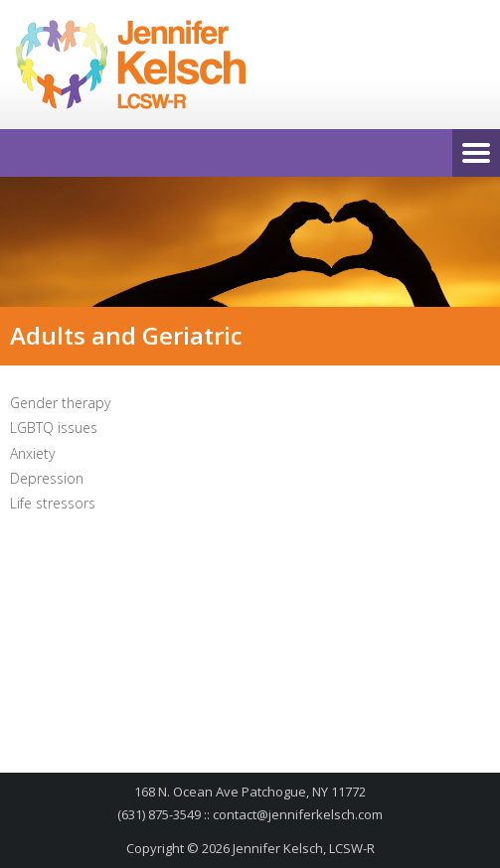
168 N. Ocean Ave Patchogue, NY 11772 (250, 792)
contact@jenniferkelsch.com (298, 814)
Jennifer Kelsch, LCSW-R (304, 848)
